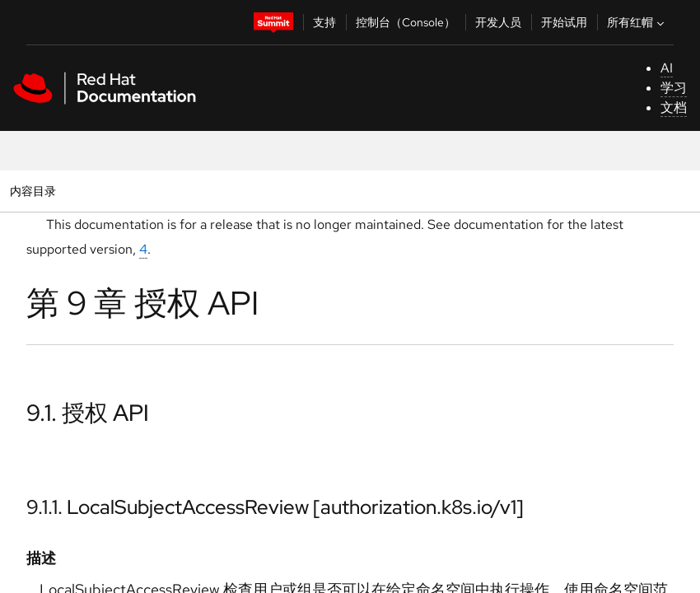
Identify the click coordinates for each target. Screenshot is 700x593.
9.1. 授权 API (88, 413)
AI (667, 68)
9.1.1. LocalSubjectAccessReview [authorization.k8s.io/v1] (275, 507)
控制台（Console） (406, 22)
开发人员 (498, 22)
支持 (324, 22)
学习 (674, 88)
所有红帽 (637, 22)
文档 (674, 107)
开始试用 (564, 22)
